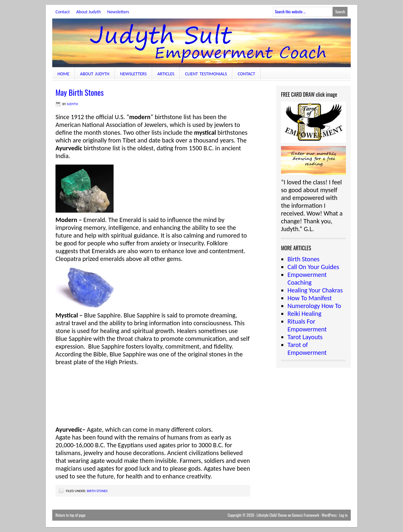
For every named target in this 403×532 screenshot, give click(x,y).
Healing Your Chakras (315, 290)
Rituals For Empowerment (307, 325)
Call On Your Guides (313, 267)
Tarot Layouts (305, 337)
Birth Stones (97, 491)
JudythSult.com (201, 43)
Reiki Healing (304, 314)
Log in (343, 515)
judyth (73, 104)
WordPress (329, 515)
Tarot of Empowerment (307, 349)
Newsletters (118, 12)
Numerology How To (314, 306)
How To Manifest (310, 298)
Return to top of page (70, 515)
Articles (166, 74)
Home (63, 74)
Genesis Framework (306, 515)
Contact (63, 12)
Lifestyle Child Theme (272, 515)
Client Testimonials (206, 74)
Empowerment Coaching (307, 278)
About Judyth (89, 12)
